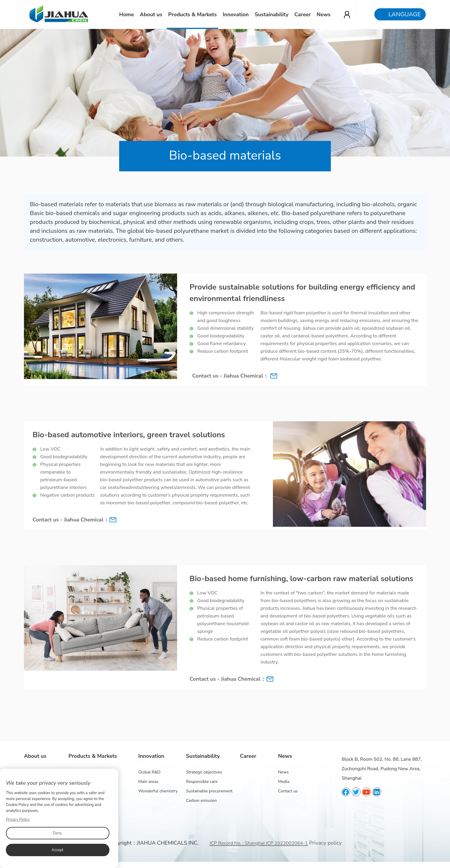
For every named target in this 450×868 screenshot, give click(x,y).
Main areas (148, 782)
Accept (57, 850)
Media (284, 782)
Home (127, 14)
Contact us (288, 791)
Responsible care (202, 782)
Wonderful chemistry (158, 791)
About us (151, 14)
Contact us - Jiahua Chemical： (230, 376)
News (324, 14)
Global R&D (149, 772)
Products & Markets (193, 14)
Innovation (236, 14)
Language (405, 14)
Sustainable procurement (209, 791)
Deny (58, 833)
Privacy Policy (18, 820)
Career (303, 14)
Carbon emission (201, 800)
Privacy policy (325, 843)
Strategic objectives (204, 772)
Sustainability (272, 14)
